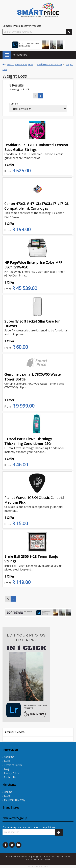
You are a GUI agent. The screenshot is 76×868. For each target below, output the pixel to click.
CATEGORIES (7, 55)
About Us (9, 757)
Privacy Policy (11, 773)
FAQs (7, 761)
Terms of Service (13, 765)
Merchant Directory (15, 800)
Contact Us (10, 777)
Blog (7, 769)
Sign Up (8, 792)
